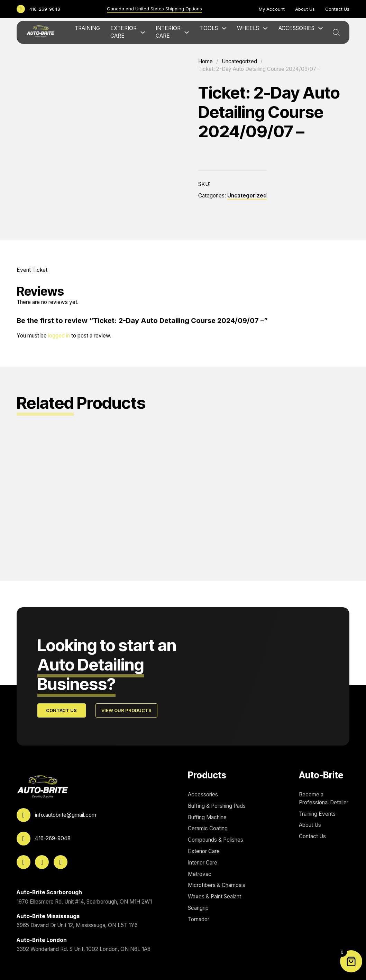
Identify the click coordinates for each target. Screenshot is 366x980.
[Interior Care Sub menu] (187, 32)
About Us (305, 9)
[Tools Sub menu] (224, 28)
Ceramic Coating (208, 829)
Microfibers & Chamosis (217, 885)
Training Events (317, 814)
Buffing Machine (207, 817)
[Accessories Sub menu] (321, 28)
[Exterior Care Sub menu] (143, 32)
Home (205, 61)
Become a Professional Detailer (324, 798)
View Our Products (126, 710)
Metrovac (200, 874)
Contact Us (337, 9)
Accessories (296, 28)
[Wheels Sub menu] (265, 28)
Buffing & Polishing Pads (217, 806)
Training (87, 28)
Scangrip (198, 908)
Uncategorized (239, 61)
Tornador (199, 919)
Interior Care (168, 32)
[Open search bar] (336, 32)
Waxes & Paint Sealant (214, 896)
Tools (209, 28)
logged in (59, 336)
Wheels (248, 28)
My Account (272, 9)
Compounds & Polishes (216, 840)
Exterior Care (123, 32)
